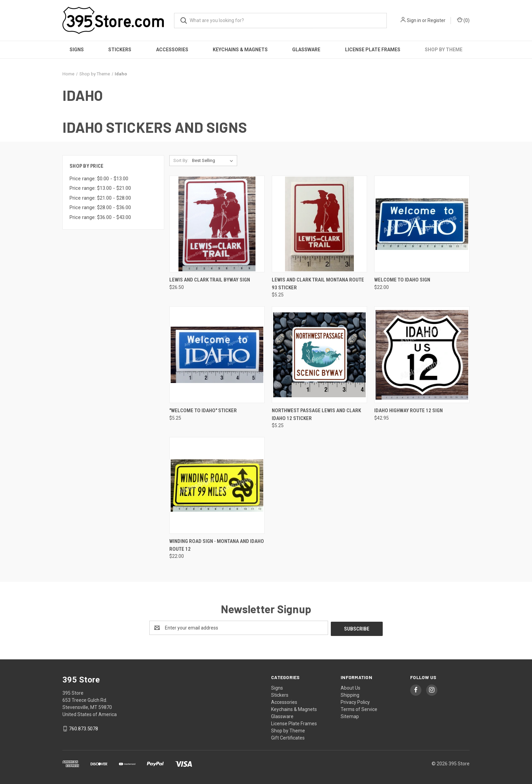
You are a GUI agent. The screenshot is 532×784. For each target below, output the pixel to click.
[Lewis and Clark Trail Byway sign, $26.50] (217, 224)
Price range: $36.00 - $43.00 (100, 217)
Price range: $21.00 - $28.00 (100, 198)
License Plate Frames (373, 50)
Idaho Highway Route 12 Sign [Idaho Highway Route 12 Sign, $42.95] (408, 411)
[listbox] (214, 161)
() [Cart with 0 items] (463, 20)
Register (436, 20)
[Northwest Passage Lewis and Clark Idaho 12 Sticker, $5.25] (319, 355)
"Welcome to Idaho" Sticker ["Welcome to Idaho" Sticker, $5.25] (203, 411)
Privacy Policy (355, 701)
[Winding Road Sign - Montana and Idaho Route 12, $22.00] (217, 485)
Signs (77, 50)
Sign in (414, 20)
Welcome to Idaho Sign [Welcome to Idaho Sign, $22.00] (402, 280)
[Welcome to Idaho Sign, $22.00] (422, 224)
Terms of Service (359, 708)
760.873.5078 (83, 728)
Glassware (306, 50)
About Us (350, 687)
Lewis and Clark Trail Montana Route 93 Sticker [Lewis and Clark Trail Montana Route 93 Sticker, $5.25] (318, 284)
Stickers (120, 50)
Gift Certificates (288, 737)
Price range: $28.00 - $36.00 (100, 207)
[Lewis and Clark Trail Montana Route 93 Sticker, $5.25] (319, 224)
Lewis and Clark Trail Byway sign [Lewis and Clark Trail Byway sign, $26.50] (210, 280)
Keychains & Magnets (240, 50)
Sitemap (350, 715)
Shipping (350, 694)
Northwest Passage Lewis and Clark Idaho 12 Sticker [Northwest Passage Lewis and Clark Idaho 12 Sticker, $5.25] (316, 414)
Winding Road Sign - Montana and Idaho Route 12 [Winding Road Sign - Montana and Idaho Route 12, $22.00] (217, 545)
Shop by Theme (444, 50)
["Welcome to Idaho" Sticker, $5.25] (217, 355)
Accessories (172, 50)
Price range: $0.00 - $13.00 (99, 179)
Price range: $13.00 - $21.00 (100, 188)
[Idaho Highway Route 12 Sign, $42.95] (422, 355)
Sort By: (181, 160)
